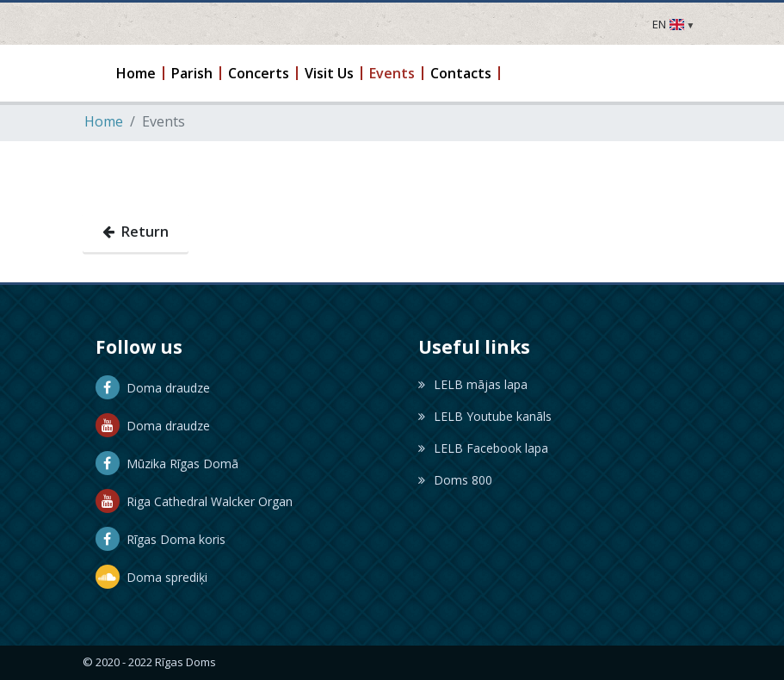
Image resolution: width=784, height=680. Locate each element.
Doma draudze (153, 388)
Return (136, 232)
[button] (137, 73)
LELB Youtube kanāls (485, 416)
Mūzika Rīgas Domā (167, 464)
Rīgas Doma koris (161, 539)
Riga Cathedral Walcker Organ (194, 501)
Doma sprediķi (151, 577)
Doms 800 (455, 480)
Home (104, 121)
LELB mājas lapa (473, 384)
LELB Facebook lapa (483, 448)
